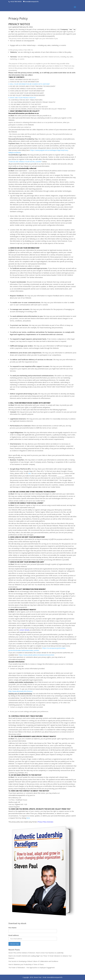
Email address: (14, 935)
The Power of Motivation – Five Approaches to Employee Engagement (32, 968)
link (30, 473)
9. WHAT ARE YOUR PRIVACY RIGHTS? (22, 98)
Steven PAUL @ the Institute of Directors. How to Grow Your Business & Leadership (36, 953)
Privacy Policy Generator (45, 822)
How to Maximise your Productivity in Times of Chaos (26, 964)
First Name (12, 928)
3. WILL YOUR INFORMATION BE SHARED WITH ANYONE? (29, 84)
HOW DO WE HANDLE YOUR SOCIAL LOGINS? (25, 162)
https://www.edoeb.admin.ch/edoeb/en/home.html (36, 655)
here (28, 818)
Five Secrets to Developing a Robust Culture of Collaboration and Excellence (33, 961)
